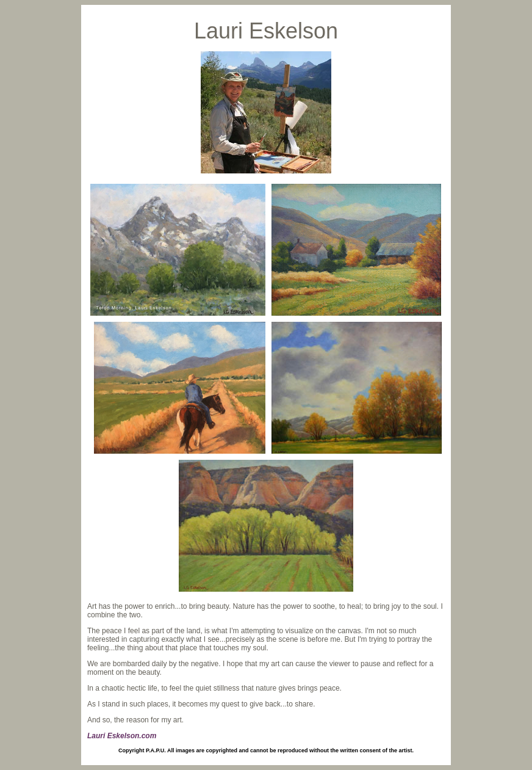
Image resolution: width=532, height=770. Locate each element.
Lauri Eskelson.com (122, 736)
